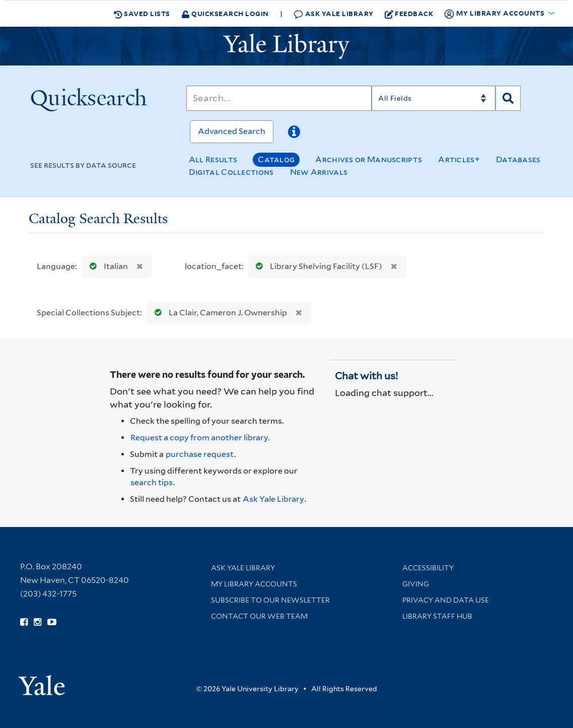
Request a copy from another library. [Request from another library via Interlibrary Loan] (200, 438)
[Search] (279, 98)
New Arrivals (319, 172)
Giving (416, 584)
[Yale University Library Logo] (286, 46)
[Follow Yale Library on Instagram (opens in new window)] (38, 622)
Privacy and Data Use (446, 600)
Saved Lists (142, 14)
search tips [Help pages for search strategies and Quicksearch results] (152, 482)
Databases (518, 159)
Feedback (409, 14)
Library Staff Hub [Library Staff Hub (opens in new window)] (437, 616)
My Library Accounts (254, 584)
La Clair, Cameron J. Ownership (219, 313)
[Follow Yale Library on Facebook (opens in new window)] (24, 622)
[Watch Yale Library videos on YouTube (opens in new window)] (52, 622)
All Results (213, 159)
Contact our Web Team (259, 616)
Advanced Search (232, 131)
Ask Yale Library (334, 14)
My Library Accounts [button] (495, 14)
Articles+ (459, 159)
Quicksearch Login (225, 13)
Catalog (276, 159)
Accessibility (428, 568)
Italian (106, 266)
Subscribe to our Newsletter (270, 600)
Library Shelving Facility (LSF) (317, 266)
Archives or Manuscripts (369, 159)
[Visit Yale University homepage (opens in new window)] (42, 682)
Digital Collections (231, 172)
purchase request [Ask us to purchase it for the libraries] (200, 454)
